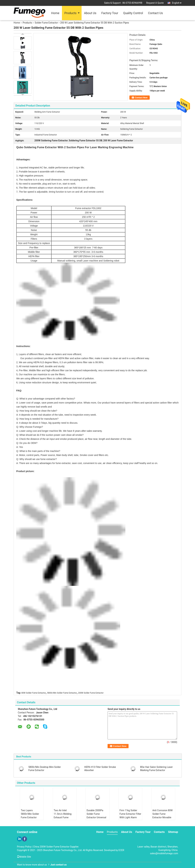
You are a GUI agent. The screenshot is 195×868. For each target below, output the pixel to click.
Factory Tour (110, 13)
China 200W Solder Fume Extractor (51, 847)
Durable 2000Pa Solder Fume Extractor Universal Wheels (96, 816)
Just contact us (58, 865)
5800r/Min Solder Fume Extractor (62, 693)
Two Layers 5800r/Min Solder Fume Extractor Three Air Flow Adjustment (30, 817)
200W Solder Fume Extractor (91, 693)
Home (55, 13)
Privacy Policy (24, 847)
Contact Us (155, 13)
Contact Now (141, 98)
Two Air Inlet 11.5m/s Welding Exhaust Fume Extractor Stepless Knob (63, 817)
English (177, 3)
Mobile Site (24, 857)
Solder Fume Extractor (46, 23)
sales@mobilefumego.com (164, 853)
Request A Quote (155, 3)
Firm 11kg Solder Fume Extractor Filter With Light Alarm (130, 814)
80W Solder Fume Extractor (34, 693)
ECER (121, 850)
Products (70, 13)
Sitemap (173, 832)
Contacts (159, 832)
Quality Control (133, 13)
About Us (90, 13)
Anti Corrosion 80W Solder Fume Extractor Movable (163, 814)
